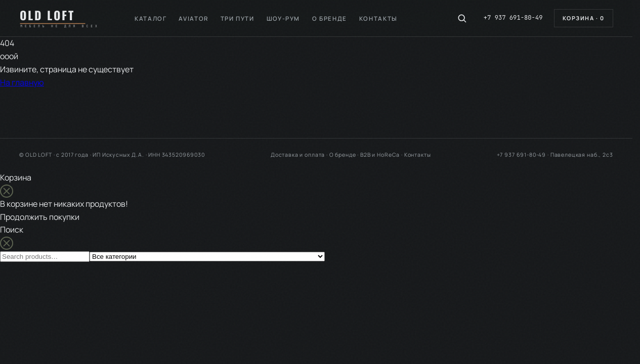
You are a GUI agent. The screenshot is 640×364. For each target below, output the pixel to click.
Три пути (238, 18)
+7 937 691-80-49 (513, 18)
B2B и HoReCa (380, 155)
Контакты (378, 18)
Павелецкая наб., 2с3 (582, 155)
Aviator (193, 18)
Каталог (151, 18)
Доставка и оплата (298, 155)
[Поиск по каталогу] (462, 18)
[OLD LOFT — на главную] (64, 18)
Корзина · (584, 18)
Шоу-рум (283, 18)
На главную (22, 82)
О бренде (330, 18)
